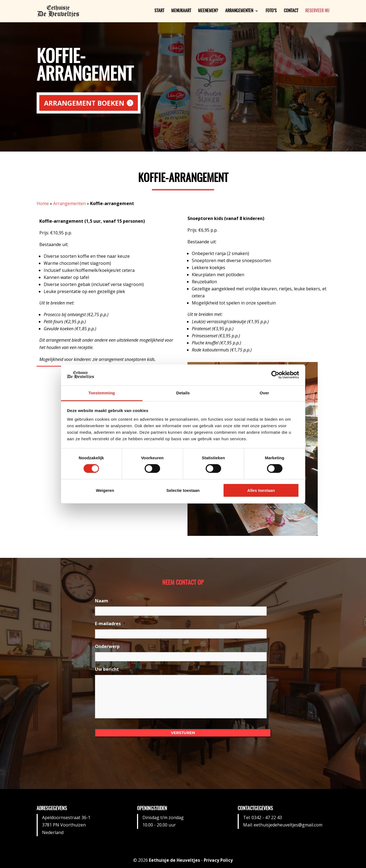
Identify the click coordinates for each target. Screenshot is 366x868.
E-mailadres (110, 624)
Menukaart (181, 12)
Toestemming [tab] (102, 393)
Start (159, 12)
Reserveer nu (317, 12)
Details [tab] (183, 393)
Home (43, 203)
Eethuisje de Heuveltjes (174, 860)
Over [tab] (264, 393)
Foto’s (271, 12)
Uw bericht (107, 669)
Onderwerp (107, 647)
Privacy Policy (219, 860)
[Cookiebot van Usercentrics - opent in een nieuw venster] (275, 375)
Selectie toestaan (183, 490)
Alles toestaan (261, 490)
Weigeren (105, 490)
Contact (291, 12)
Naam (104, 601)
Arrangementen (239, 12)
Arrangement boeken (84, 103)
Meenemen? (208, 12)
